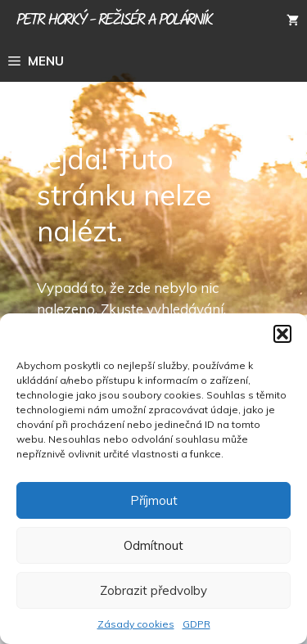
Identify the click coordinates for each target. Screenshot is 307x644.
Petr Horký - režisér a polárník (114, 20)
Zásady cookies (136, 624)
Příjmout (154, 500)
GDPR (196, 624)
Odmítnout (153, 545)
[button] (282, 334)
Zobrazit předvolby (153, 590)
